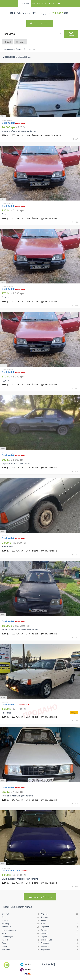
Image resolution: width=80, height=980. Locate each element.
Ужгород (45, 930)
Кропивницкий (8, 937)
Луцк (4, 943)
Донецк (5, 920)
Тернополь (46, 927)
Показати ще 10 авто (40, 897)
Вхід (52, 3)
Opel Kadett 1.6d (11, 871)
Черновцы (45, 949)
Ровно (44, 920)
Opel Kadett (9, 123)
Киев (4, 933)
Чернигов (45, 946)
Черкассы (45, 943)
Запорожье (6, 927)
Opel (7, 42)
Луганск (5, 940)
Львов (4, 946)
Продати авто (39, 3)
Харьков (45, 933)
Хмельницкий (47, 940)
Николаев (6, 949)
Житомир (6, 924)
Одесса (44, 914)
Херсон (44, 937)
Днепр (4, 917)
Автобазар (24, 3)
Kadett (20, 42)
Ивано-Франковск (9, 930)
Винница (5, 914)
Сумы (44, 924)
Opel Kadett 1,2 (10, 705)
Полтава (45, 917)
